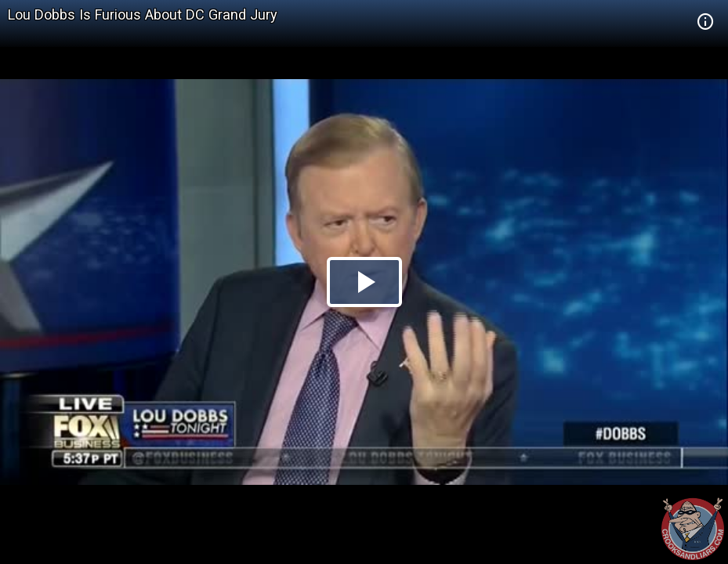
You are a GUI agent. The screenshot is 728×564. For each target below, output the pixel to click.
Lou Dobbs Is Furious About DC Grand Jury (143, 14)
